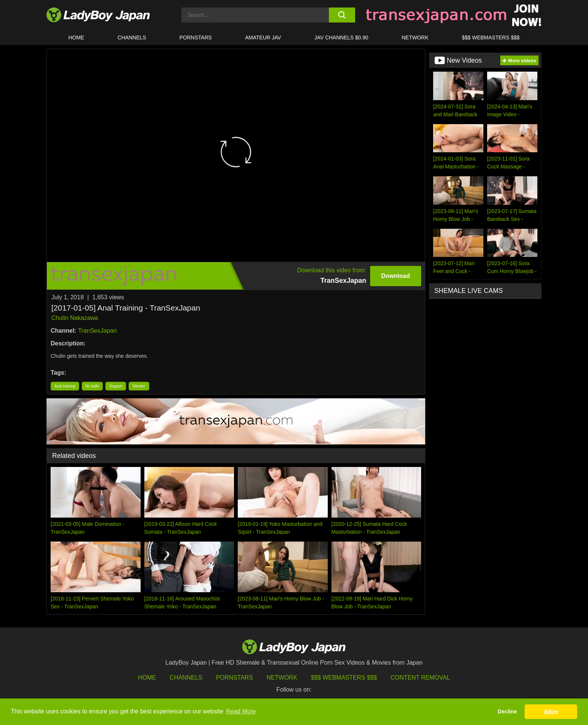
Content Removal (421, 678)
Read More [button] (241, 711)
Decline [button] (507, 711)
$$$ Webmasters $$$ (344, 678)
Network (415, 38)
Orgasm (116, 386)
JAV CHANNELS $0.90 (341, 38)
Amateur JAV (263, 38)
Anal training (65, 386)
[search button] (342, 15)
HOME (76, 38)
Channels (186, 678)
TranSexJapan (97, 331)
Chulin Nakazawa (75, 318)
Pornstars (196, 38)
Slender (139, 386)
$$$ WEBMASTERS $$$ (490, 38)
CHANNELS (132, 38)
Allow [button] (551, 711)
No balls (92, 386)
